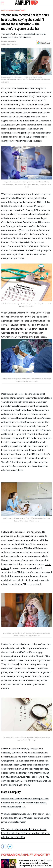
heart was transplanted (23, 337)
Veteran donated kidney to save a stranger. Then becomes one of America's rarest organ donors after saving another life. (25, 803)
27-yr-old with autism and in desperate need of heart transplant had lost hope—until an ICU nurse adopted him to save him (25, 833)
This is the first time (29, 230)
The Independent (27, 121)
